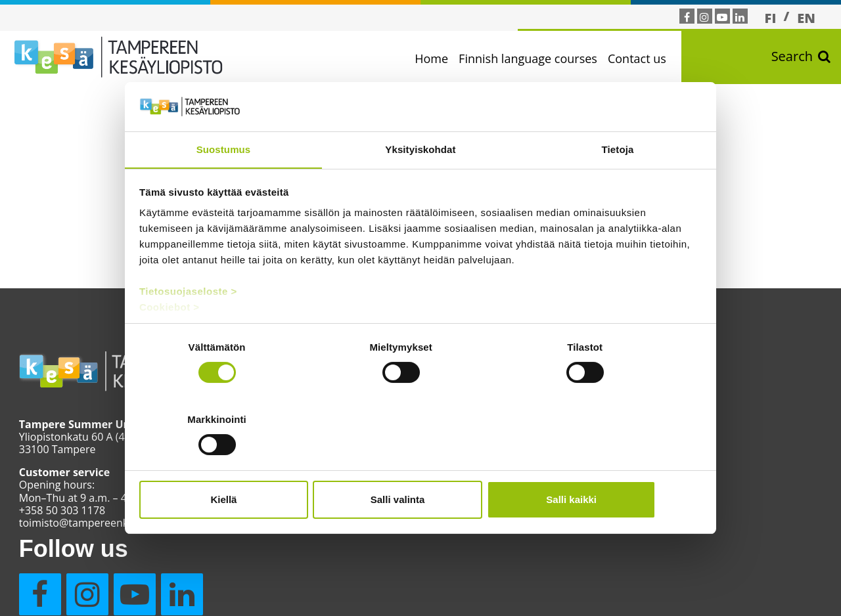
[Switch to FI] (771, 18)
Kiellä (231, 463)
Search (801, 59)
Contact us (646, 58)
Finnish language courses (536, 58)
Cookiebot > (170, 345)
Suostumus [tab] (224, 187)
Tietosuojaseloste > (189, 329)
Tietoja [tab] (618, 187)
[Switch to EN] (806, 18)
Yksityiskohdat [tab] (420, 187)
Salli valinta (421, 463)
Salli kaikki (609, 463)
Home (440, 58)
